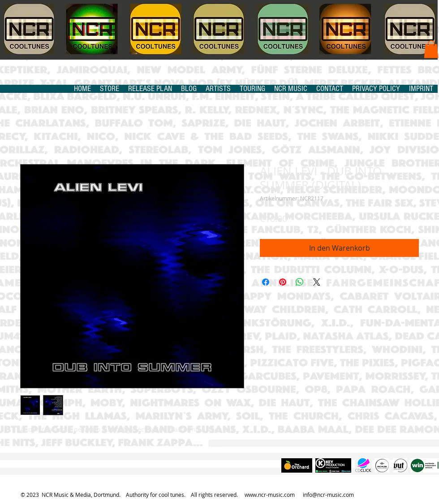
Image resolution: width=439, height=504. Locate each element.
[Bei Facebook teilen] (266, 282)
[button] (431, 49)
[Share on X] (317, 282)
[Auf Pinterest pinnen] (283, 282)
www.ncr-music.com (270, 495)
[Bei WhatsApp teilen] (300, 282)
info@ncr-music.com (328, 495)
